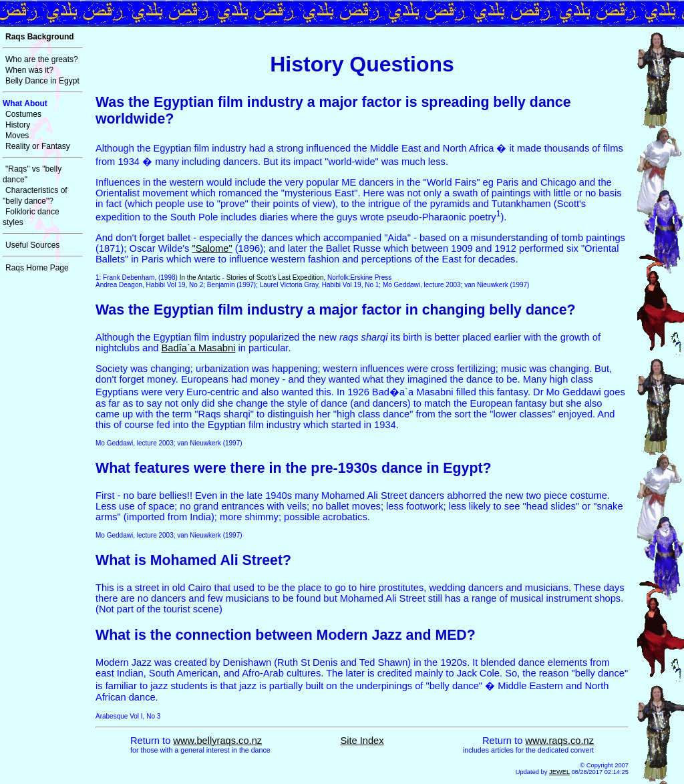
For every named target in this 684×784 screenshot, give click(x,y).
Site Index (362, 741)
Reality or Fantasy (38, 146)
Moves (17, 136)
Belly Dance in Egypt (42, 81)
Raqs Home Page (37, 268)
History (18, 125)
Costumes (23, 114)
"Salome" (212, 248)
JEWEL (559, 772)
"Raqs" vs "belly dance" (32, 174)
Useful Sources (32, 245)
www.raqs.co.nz (559, 741)
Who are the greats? (42, 59)
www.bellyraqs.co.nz (217, 741)
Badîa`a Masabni (199, 348)
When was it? (29, 70)
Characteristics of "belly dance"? (35, 196)
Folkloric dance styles (31, 217)
